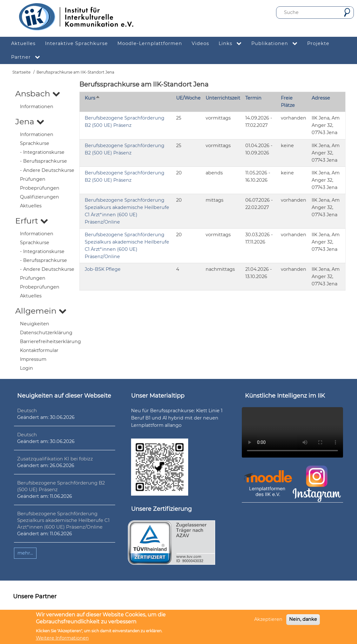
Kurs (93, 98)
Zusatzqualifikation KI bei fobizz (55, 459)
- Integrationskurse (42, 152)
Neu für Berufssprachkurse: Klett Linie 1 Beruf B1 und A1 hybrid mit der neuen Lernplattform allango (177, 418)
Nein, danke (303, 619)
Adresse (321, 98)
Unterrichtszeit (223, 98)
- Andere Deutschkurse (47, 170)
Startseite (21, 72)
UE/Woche (188, 98)
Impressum (33, 359)
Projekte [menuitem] (318, 43)
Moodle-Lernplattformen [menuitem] (150, 43)
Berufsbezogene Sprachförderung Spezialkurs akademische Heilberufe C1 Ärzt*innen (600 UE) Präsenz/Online (63, 520)
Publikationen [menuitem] (277, 44)
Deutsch (27, 410)
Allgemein (41, 311)
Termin (253, 98)
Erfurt (32, 221)
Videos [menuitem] (200, 43)
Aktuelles (31, 206)
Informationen (37, 107)
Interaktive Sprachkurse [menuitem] (76, 43)
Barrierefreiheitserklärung (50, 342)
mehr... (25, 553)
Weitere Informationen (62, 638)
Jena (30, 121)
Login (26, 368)
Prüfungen (33, 179)
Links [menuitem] (233, 44)
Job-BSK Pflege (103, 269)
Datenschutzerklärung (46, 333)
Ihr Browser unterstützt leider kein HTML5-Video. (292, 432)
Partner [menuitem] (28, 57)
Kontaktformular (39, 350)
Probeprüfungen (40, 188)
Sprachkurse (35, 143)
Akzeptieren (268, 619)
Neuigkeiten (35, 324)
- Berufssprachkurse (43, 161)
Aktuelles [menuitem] (23, 43)
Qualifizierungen (40, 197)
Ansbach (38, 94)
